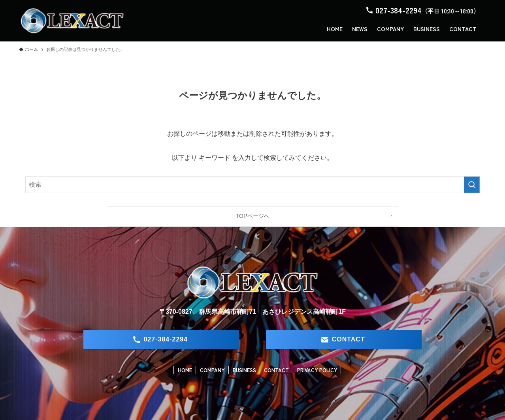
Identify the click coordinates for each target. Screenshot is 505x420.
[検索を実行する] (472, 185)
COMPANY (212, 370)
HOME (185, 370)
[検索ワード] (252, 185)
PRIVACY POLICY (317, 370)
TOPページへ (252, 216)
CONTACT (276, 370)
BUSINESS (244, 370)
